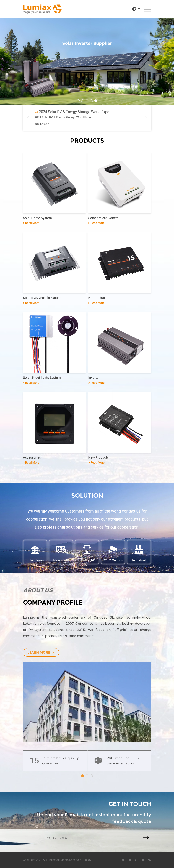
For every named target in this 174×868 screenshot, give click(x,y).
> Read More (31, 223)
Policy (87, 860)
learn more (41, 652)
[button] (78, 101)
